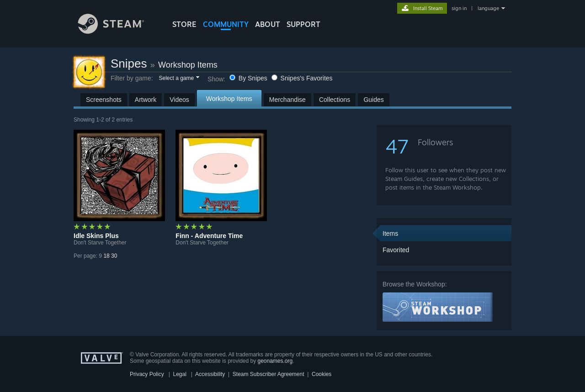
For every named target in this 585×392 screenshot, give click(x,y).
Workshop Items (188, 65)
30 (114, 256)
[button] (178, 79)
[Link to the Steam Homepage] (118, 31)
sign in (459, 8)
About (268, 24)
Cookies (322, 374)
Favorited (396, 250)
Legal (179, 374)
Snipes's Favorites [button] (302, 78)
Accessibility (210, 374)
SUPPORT (303, 24)
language (488, 8)
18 (106, 256)
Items (390, 233)
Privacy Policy (147, 374)
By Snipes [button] (249, 78)
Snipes (129, 64)
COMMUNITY (226, 24)
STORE (184, 24)
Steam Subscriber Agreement (269, 374)
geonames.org (275, 361)
